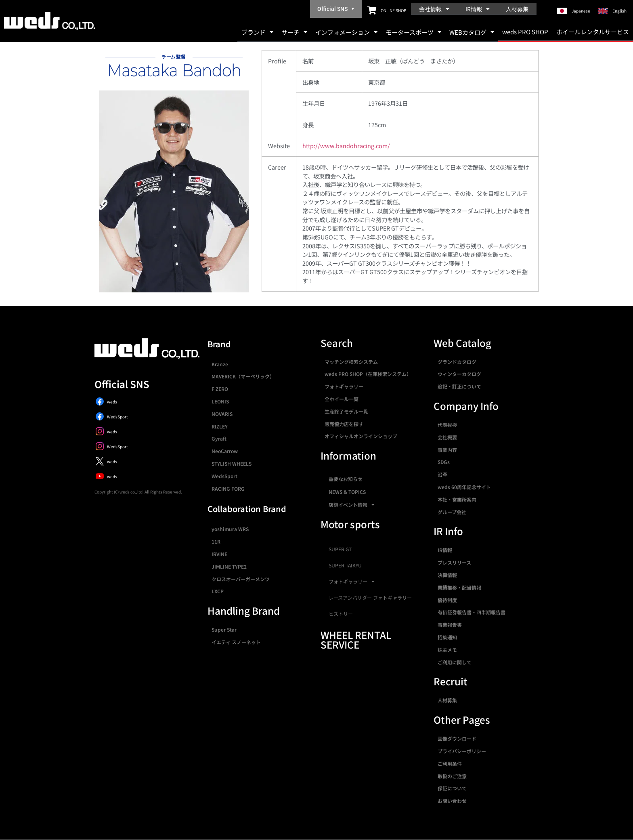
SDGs (444, 462)
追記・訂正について (459, 386)
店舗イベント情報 (352, 505)
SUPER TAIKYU (345, 565)
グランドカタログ (457, 362)
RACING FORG (228, 488)
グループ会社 (452, 512)
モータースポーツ (413, 32)
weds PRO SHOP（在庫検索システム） (368, 374)
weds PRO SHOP (525, 32)
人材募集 (517, 9)
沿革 (442, 474)
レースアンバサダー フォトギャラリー (370, 598)
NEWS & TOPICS (347, 492)
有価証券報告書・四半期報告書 (472, 612)
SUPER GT (340, 549)
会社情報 (434, 9)
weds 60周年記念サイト (464, 487)
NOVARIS (222, 414)
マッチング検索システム (351, 362)
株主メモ (447, 650)
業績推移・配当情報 (459, 587)
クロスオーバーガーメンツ (241, 579)
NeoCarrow (225, 451)
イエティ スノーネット (236, 642)
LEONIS (220, 401)
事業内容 (447, 450)
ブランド (257, 32)
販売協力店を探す (344, 424)
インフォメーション (346, 32)
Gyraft (219, 438)
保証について (452, 788)
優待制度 (447, 600)
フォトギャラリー (344, 386)
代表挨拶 (447, 425)
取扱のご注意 (452, 776)
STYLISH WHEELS (232, 463)
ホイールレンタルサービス (593, 32)
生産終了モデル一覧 (346, 411)
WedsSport (224, 476)
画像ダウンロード (457, 738)
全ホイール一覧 (342, 399)
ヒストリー (341, 614)
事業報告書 (450, 625)
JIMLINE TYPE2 (229, 566)
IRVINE (219, 554)
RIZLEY (220, 426)
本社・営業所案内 (457, 499)
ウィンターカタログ (459, 374)
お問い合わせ (452, 801)
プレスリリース (454, 562)
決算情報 (447, 575)
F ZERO (220, 389)
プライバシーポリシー (462, 751)
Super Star (224, 629)
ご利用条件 (450, 763)
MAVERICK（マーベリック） (243, 376)
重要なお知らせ (346, 479)
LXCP (218, 591)
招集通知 (447, 637)
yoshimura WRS (230, 529)
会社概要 (447, 437)
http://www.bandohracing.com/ (346, 146)
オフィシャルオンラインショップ (361, 436)
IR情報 (478, 9)
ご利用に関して (455, 662)
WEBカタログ (472, 32)
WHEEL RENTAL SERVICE (356, 639)
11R (216, 541)
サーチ (294, 32)
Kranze (220, 364)
